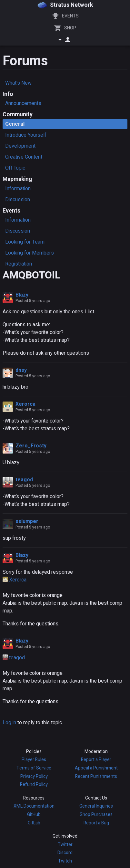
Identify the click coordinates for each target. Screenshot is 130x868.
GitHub (34, 815)
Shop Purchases (96, 815)
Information (18, 189)
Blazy (22, 295)
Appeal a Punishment (96, 768)
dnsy (21, 370)
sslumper (27, 521)
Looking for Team (25, 242)
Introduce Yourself (26, 135)
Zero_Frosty (31, 446)
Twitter (65, 845)
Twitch (65, 861)
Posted (33, 301)
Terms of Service (34, 768)
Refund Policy (34, 784)
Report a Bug (96, 823)
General (15, 124)
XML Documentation (34, 806)
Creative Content (24, 157)
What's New (18, 83)
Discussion (18, 200)
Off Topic (15, 168)
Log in (9, 723)
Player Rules (34, 760)
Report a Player (96, 760)
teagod (24, 480)
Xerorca (25, 404)
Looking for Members (30, 253)
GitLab (34, 823)
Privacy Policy (34, 776)
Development (20, 146)
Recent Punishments (96, 776)
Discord (65, 853)
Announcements (23, 103)
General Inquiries (96, 806)
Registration (19, 264)
